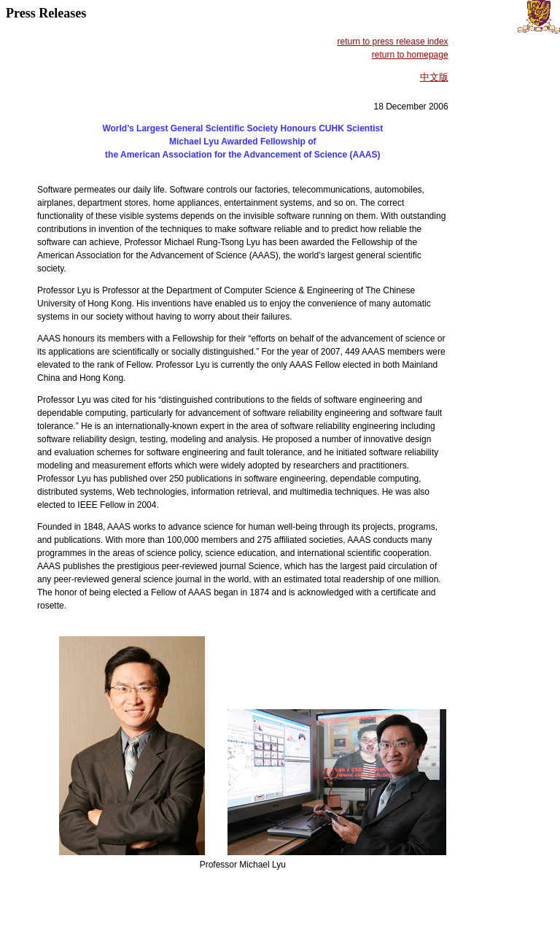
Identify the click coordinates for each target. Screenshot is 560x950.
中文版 (434, 77)
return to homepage (410, 55)
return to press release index (393, 42)
